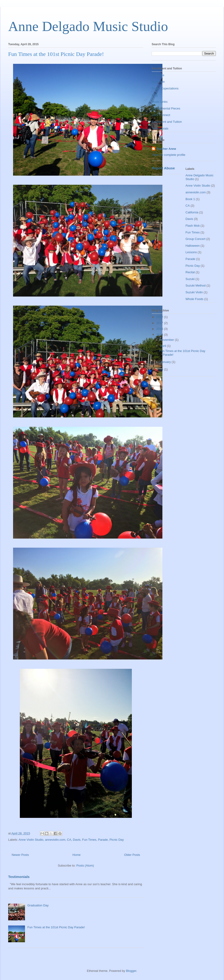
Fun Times (89, 840)
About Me (158, 82)
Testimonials (19, 877)
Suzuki (190, 279)
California (192, 212)
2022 (160, 317)
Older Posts (132, 855)
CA (69, 840)
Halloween (193, 246)
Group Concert (195, 239)
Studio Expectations (165, 88)
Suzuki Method (196, 285)
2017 (160, 323)
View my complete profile (168, 155)
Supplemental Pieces (166, 108)
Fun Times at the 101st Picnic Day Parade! (56, 54)
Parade (103, 840)
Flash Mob (193, 226)
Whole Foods (194, 299)
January (166, 362)
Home (77, 855)
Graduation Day (38, 905)
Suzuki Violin (194, 292)
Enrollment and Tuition (167, 122)
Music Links (160, 102)
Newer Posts (20, 855)
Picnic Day (117, 840)
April (164, 346)
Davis (77, 840)
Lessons (191, 252)
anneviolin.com (55, 840)
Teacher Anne (166, 149)
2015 (160, 335)
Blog (155, 95)
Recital (190, 272)
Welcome (158, 75)
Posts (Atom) (85, 866)
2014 (160, 369)
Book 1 (190, 199)
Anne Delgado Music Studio (88, 26)
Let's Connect (161, 115)
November (168, 340)
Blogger (131, 971)
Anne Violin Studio (31, 840)
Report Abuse (163, 168)
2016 (160, 329)
